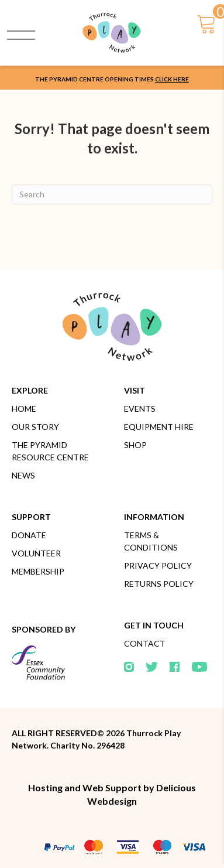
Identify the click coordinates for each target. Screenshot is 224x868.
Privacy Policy (158, 565)
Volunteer (36, 553)
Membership (38, 571)
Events (140, 409)
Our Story (35, 427)
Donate (29, 535)
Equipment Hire (159, 427)
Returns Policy (159, 584)
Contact (145, 643)
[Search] (112, 194)
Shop (135, 445)
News (23, 475)
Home (24, 409)
